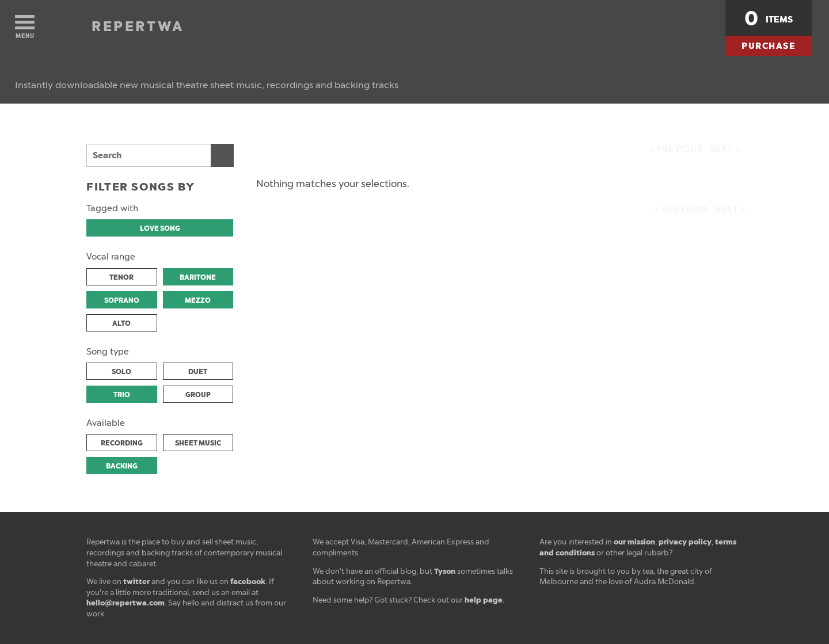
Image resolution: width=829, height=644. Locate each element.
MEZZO (198, 300)
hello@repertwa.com (126, 603)
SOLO (121, 372)
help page (484, 600)
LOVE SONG (160, 228)
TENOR (121, 277)
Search (222, 155)
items (769, 18)
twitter (136, 582)
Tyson (445, 571)
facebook (248, 582)
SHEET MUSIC (198, 443)
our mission (634, 542)
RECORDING (122, 443)
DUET (198, 372)
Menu (25, 27)
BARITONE (198, 277)
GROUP (198, 395)
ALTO (121, 323)
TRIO (122, 395)
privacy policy (685, 542)
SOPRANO (122, 300)
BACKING (122, 466)
